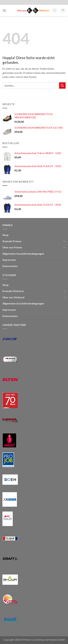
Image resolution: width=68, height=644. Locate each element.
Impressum (9, 260)
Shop (5, 235)
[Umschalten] (64, 241)
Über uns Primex (12, 247)
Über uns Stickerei (13, 297)
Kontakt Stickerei (13, 291)
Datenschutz (10, 266)
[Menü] (4, 10)
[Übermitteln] (62, 85)
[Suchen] (55, 10)
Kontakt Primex (12, 241)
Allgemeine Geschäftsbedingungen (23, 254)
